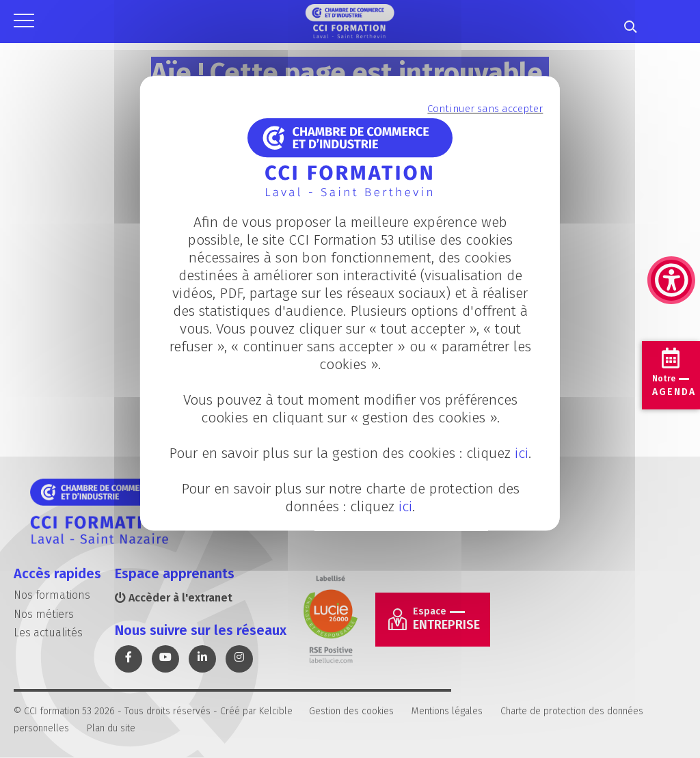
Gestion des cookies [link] (351, 711)
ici (522, 454)
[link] (671, 212)
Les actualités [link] (48, 633)
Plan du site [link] (111, 728)
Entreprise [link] (446, 619)
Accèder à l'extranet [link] (174, 598)
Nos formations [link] (52, 595)
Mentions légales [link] (447, 711)
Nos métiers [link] (44, 614)
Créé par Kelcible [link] (256, 711)
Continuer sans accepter (485, 109)
